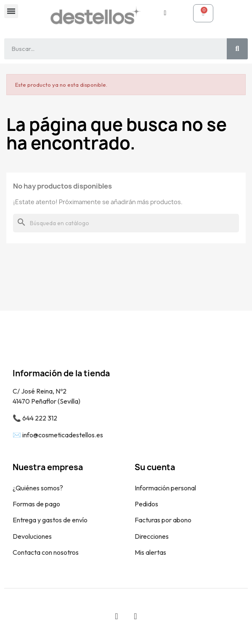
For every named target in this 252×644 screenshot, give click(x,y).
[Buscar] (126, 223)
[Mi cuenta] (165, 13)
